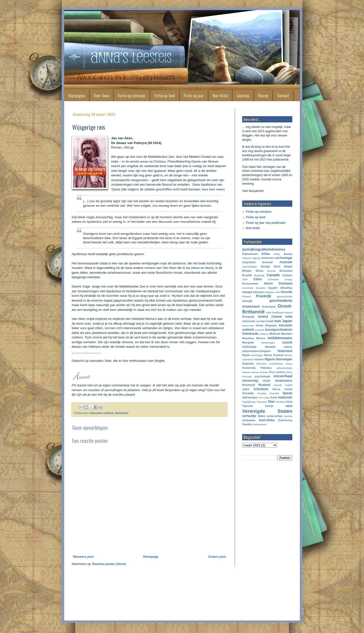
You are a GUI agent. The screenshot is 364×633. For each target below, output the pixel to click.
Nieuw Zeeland (274, 355)
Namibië (270, 347)
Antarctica (268, 258)
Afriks (277, 254)
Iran (263, 321)
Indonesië (248, 321)
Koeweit (260, 330)
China (258, 279)
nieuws (259, 359)
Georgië (247, 301)
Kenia (260, 325)
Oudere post (217, 557)
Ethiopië (259, 292)
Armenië (267, 262)
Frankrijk (264, 296)
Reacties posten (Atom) (109, 564)
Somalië (274, 393)
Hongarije (248, 317)
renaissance (284, 381)
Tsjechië (247, 406)
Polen (289, 372)
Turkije (269, 406)
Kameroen (248, 326)
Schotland (261, 389)
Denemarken (250, 284)
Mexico (261, 338)
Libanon (264, 334)
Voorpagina (77, 96)
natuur (288, 347)
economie (248, 288)
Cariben (287, 275)
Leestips (243, 96)
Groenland (269, 307)
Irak (258, 321)
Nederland (122, 413)
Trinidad (280, 402)
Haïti (269, 312)
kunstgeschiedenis (279, 330)
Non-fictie (220, 96)
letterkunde (250, 334)
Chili (245, 279)
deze (196, 268)
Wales (262, 416)
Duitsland (285, 284)
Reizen (263, 96)
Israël (270, 321)
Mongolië (248, 342)
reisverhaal (283, 376)
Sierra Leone (282, 389)
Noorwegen (284, 359)
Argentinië (249, 262)
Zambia (288, 416)
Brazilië (247, 275)
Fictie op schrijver (132, 96)
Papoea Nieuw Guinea (255, 372)
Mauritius (248, 338)
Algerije (256, 258)
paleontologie (285, 368)
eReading (286, 288)
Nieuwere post (83, 557)
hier (213, 189)
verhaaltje (249, 416)
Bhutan (247, 271)
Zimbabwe (249, 420)
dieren (268, 284)
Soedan (262, 393)
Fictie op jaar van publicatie (266, 223)
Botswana (286, 271)
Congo (289, 279)
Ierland (263, 317)
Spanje (287, 393)
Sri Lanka (264, 398)
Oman (289, 364)
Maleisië (275, 334)
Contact (283, 96)
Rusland (264, 385)
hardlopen (278, 312)
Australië (286, 262)
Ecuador (261, 288)
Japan (287, 321)
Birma (260, 271)
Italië (278, 321)
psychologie (263, 376)
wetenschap (275, 416)
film (278, 292)
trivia (289, 402)
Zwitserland (260, 424)
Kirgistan (271, 325)
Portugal (247, 376)
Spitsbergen (250, 397)
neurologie (257, 355)
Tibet (271, 402)
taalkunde (285, 397)
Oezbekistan (276, 364)
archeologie (284, 258)
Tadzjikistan (249, 402)
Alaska (288, 254)
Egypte (273, 288)
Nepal (246, 355)
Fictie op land (165, 96)
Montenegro (268, 343)
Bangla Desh (270, 266)
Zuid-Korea (285, 420)
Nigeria (270, 359)
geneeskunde (285, 296)
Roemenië (249, 385)
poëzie (281, 372)
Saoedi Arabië (283, 385)
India (289, 317)
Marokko (287, 334)
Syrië (274, 397)
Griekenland (251, 307)
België (288, 266)
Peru (272, 372)
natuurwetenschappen (257, 351)
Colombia (273, 279)
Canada (273, 275)
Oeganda (248, 364)
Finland (246, 296)
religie (266, 381)
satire (246, 389)
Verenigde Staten (267, 411)
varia (289, 406)
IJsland (277, 317)
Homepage (151, 557)
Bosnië (271, 271)
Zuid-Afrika (267, 420)
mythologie (249, 347)
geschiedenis (281, 301)
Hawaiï (289, 312)
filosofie (287, 292)
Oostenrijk (249, 368)
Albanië (247, 258)
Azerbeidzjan (250, 267)
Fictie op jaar (194, 96)
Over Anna (101, 96)
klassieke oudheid (102, 413)
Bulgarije (259, 275)
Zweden (247, 424)
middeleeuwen (280, 338)
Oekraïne (261, 364)
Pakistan (266, 368)
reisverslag (250, 381)
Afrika (265, 254)
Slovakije (248, 393)
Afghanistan (250, 254)
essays (247, 292)
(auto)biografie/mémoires (264, 249)
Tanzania (262, 402)
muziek (287, 342)
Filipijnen (270, 292)
